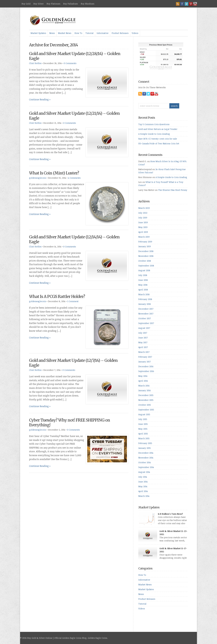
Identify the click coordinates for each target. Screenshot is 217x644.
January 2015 (145, 448)
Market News (65, 33)
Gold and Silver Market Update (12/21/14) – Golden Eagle (74, 116)
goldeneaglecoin (38, 178)
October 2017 (145, 318)
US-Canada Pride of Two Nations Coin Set (159, 143)
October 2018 (145, 261)
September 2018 (146, 266)
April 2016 (143, 381)
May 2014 (143, 486)
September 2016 (146, 371)
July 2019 (143, 218)
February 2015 (145, 443)
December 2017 (146, 309)
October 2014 (145, 462)
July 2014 (143, 477)
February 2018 (145, 299)
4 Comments (74, 178)
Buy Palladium (71, 4)
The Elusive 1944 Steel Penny (173, 190)
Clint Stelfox (35, 63)
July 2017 (143, 333)
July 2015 (143, 419)
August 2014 (144, 472)
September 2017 (146, 323)
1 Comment (73, 301)
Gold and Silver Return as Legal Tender (158, 129)
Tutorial (89, 33)
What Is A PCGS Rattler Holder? (57, 296)
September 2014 (146, 467)
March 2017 (144, 352)
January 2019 (145, 246)
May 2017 (143, 342)
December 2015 (146, 395)
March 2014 (144, 496)
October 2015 (145, 405)
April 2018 (143, 290)
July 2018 (143, 275)
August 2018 (144, 270)
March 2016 (144, 386)
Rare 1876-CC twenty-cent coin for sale (158, 139)
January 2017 (144, 362)
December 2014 (146, 453)
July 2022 (143, 213)
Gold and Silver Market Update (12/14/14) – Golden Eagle (74, 239)
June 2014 (143, 482)
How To (78, 33)
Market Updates (38, 33)
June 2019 (143, 222)
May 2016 (143, 376)
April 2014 (143, 491)
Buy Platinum (53, 4)
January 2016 (145, 390)
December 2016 (146, 366)
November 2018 (146, 256)
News (52, 33)
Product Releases (120, 33)
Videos (135, 33)
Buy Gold (26, 4)
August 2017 (144, 328)
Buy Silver (39, 4)
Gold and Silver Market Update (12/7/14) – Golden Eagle (73, 363)
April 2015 (143, 434)
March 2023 (144, 208)
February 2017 (145, 357)
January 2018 (145, 304)
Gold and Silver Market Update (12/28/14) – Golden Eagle (75, 56)
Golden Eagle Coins (97, 638)
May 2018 (143, 285)
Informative (103, 33)
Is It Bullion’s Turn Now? (170, 514)
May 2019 (143, 227)
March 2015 (144, 438)
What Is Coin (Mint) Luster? (54, 173)
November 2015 (146, 400)
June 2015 (143, 424)
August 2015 (144, 414)
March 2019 (144, 237)
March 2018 (144, 294)
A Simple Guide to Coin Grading (154, 134)
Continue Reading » (40, 99)
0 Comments (70, 63)
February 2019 (145, 242)
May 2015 (143, 429)
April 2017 (143, 347)
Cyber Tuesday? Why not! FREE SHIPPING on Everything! (70, 423)
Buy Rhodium (88, 4)
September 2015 (146, 410)
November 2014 (146, 458)
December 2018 (146, 251)
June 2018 (143, 280)
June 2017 (143, 338)
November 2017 (146, 314)
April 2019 (143, 232)
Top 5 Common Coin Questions (154, 124)
